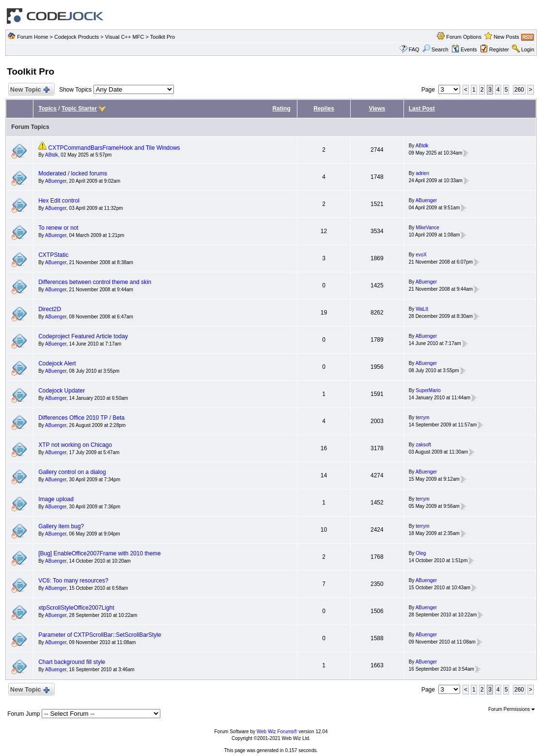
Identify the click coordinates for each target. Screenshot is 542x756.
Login (528, 49)
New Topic (29, 90)
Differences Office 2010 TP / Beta (81, 418)
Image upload (56, 499)
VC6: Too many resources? (73, 581)
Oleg (421, 553)
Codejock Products (77, 37)
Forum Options (464, 37)
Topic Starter (79, 109)
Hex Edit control (59, 201)
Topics (47, 109)
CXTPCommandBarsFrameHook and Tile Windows (114, 148)
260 (519, 90)
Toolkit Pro (163, 37)
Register (499, 49)
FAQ (414, 49)
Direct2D (50, 309)
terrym (422, 417)
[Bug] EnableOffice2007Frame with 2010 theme (100, 553)
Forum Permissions (511, 709)
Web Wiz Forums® (277, 732)
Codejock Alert (57, 363)
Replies (324, 109)
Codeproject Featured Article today (83, 336)
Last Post (422, 109)
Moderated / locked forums (73, 173)
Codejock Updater (62, 391)
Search (435, 49)
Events (464, 49)
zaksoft (423, 445)
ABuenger (56, 181)
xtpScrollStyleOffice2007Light (76, 608)
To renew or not (58, 228)
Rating (281, 109)
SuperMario (428, 390)
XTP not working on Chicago (75, 445)
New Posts (506, 37)
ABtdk (52, 155)
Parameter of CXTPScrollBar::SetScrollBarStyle (100, 635)
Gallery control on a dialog (72, 472)
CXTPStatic (53, 255)
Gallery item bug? (61, 526)
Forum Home (32, 37)
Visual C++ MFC (125, 37)
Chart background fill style (72, 662)
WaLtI (422, 309)
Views (377, 109)
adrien (422, 173)
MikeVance (427, 228)
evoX (421, 255)
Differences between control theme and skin (95, 282)
